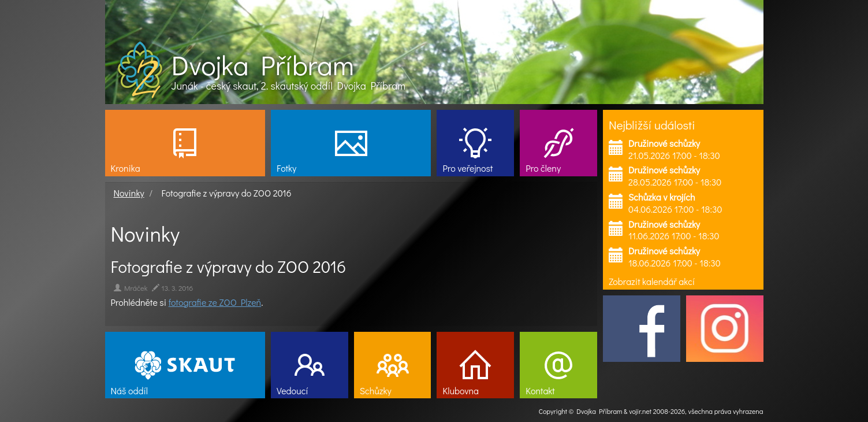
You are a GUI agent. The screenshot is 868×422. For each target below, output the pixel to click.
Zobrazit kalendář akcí (652, 281)
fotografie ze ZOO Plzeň (215, 302)
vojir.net (640, 411)
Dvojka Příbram (263, 65)
